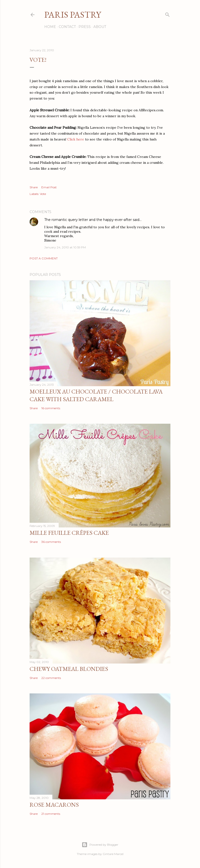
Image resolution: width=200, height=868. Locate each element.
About (100, 27)
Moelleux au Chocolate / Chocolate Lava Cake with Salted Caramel (96, 395)
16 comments (51, 408)
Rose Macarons (54, 805)
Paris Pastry (73, 15)
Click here (76, 139)
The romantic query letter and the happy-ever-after (88, 220)
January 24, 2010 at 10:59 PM (65, 247)
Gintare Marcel (113, 854)
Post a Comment (44, 258)
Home (50, 27)
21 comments (51, 814)
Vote (43, 194)
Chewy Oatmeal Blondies (69, 669)
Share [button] (34, 187)
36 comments (51, 542)
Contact (67, 27)
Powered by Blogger (100, 845)
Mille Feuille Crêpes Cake (69, 533)
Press (85, 27)
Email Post (49, 187)
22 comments (51, 678)
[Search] (167, 14)
